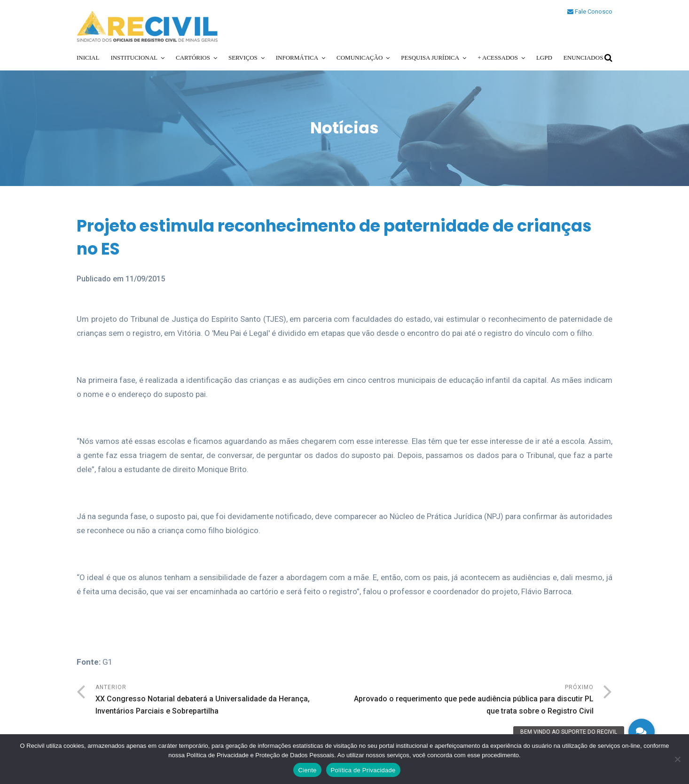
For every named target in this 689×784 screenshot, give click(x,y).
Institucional (134, 58)
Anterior (220, 701)
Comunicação (360, 58)
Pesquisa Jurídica (430, 58)
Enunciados (583, 58)
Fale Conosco (590, 12)
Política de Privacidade (363, 770)
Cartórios (193, 58)
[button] (642, 732)
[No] (677, 759)
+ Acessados (498, 58)
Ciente (307, 770)
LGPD (544, 58)
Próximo (469, 701)
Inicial (88, 58)
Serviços (243, 58)
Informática (297, 58)
